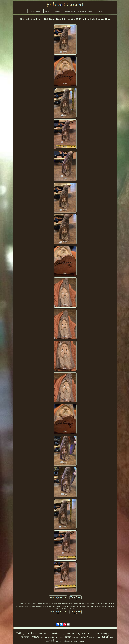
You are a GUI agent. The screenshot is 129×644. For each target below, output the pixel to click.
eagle (75, 641)
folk (18, 633)
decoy (57, 641)
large (61, 638)
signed (82, 641)
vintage (35, 637)
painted (84, 637)
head (18, 638)
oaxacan (92, 637)
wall (69, 633)
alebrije (68, 641)
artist (98, 637)
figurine (24, 634)
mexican (45, 637)
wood (105, 637)
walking (104, 634)
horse (61, 642)
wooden (55, 633)
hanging (63, 634)
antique (25, 637)
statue (97, 634)
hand (68, 637)
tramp (113, 634)
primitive (54, 637)
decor (92, 634)
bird (109, 634)
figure (85, 634)
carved (50, 640)
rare (49, 634)
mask (40, 634)
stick (112, 638)
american (76, 638)
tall (45, 634)
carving (76, 633)
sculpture (32, 633)
